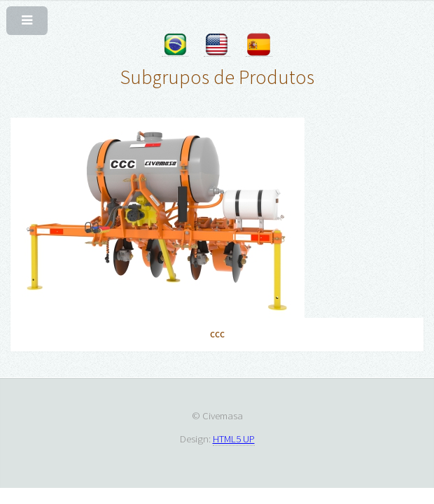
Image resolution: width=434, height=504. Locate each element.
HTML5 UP (234, 439)
